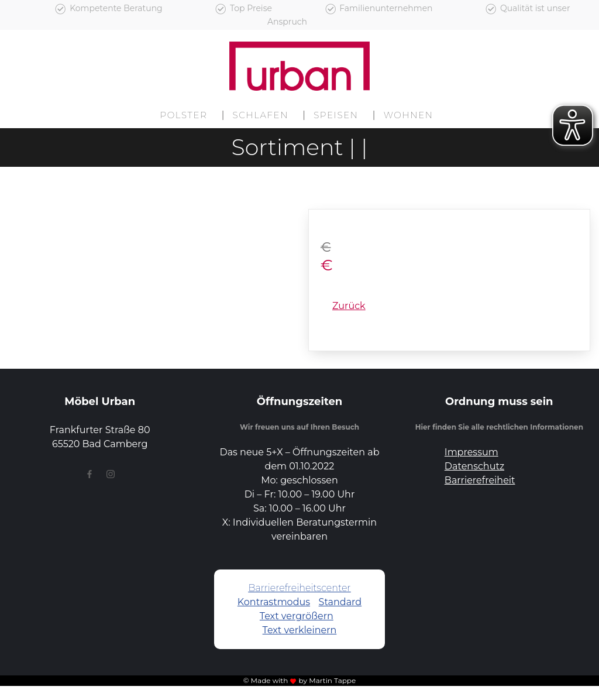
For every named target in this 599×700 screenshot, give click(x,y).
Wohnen (409, 115)
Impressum (471, 452)
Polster (183, 115)
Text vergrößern (297, 616)
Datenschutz (474, 466)
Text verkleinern (300, 630)
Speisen (336, 115)
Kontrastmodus (274, 602)
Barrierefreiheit (480, 480)
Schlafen (261, 115)
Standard (340, 602)
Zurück (349, 306)
